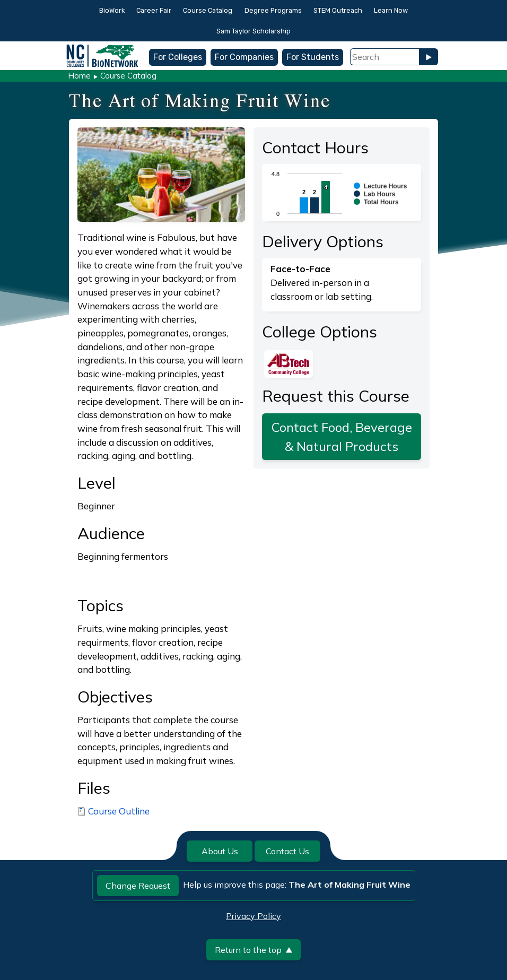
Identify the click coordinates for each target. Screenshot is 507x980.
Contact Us (287, 851)
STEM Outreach (338, 10)
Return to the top (253, 950)
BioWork (112, 10)
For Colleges (178, 57)
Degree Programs (273, 10)
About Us (220, 851)
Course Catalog (208, 10)
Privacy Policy (253, 916)
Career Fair (154, 10)
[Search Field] (384, 57)
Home (79, 76)
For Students (313, 57)
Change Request (138, 886)
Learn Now (391, 10)
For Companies (244, 57)
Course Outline (119, 811)
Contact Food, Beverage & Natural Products (342, 437)
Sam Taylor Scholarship (253, 31)
